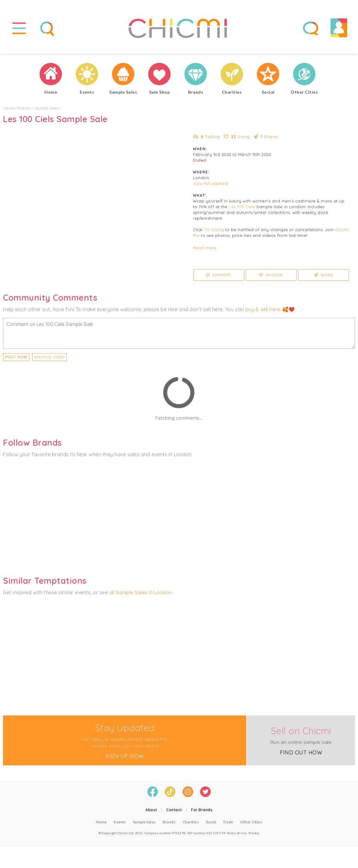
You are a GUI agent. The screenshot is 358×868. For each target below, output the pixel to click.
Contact (174, 810)
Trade (228, 822)
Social (211, 822)
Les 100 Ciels (242, 207)
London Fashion (17, 108)
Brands (169, 822)
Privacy (254, 833)
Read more (205, 248)
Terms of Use (237, 833)
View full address (211, 183)
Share (324, 275)
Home (101, 822)
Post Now (16, 357)
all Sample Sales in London (141, 592)
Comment (219, 275)
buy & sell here (263, 309)
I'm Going (214, 230)
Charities (191, 822)
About (151, 810)
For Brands (202, 810)
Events (120, 822)
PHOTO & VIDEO (50, 357)
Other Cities (251, 822)
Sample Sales (47, 108)
